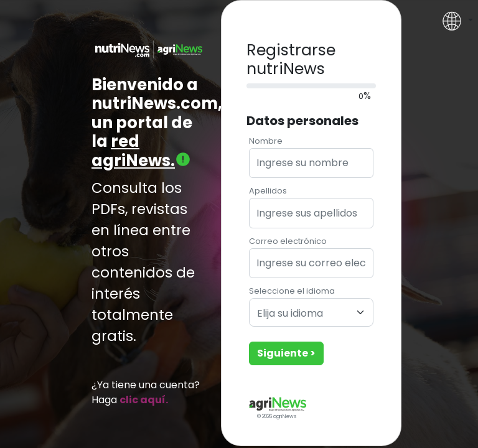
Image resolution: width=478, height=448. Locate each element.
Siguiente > (286, 353)
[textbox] (304, 314)
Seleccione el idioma (292, 291)
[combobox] (311, 312)
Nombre (266, 141)
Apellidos (268, 191)
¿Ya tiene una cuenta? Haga (146, 392)
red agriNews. (141, 151)
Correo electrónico (288, 241)
